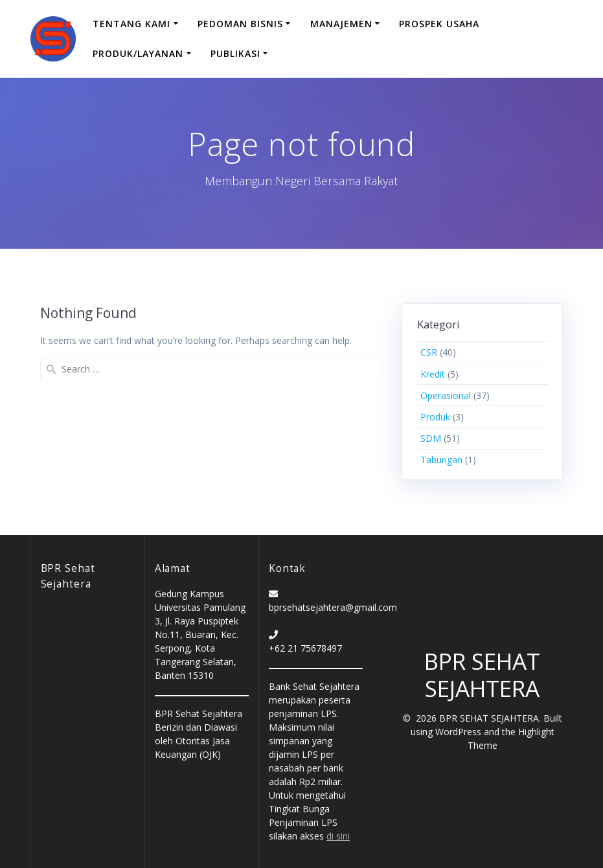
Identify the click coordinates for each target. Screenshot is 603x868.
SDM (431, 438)
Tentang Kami (131, 24)
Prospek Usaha (439, 24)
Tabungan (441, 460)
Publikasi (235, 53)
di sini (338, 836)
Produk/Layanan (138, 53)
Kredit (433, 374)
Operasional (446, 395)
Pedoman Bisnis (240, 24)
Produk (435, 417)
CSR (429, 352)
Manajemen (341, 24)
